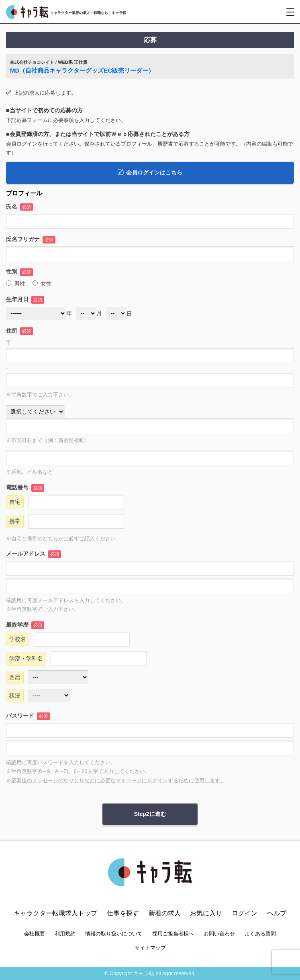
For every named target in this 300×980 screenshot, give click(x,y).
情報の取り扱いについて (114, 934)
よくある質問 (260, 934)
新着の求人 (165, 913)
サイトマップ (150, 948)
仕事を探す (123, 913)
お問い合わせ (219, 934)
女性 (42, 284)
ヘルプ (277, 913)
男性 (16, 284)
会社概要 (35, 934)
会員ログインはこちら (150, 172)
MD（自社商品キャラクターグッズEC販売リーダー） (82, 70)
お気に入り (206, 913)
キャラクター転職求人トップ (55, 913)
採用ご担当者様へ (173, 934)
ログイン (245, 913)
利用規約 (65, 934)
